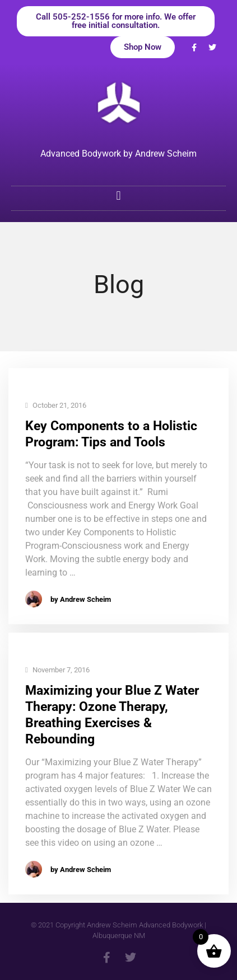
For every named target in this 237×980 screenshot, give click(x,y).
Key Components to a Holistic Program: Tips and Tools (111, 434)
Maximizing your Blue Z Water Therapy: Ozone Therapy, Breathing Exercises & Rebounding (112, 715)
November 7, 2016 (57, 670)
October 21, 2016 (56, 406)
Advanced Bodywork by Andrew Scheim (118, 154)
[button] (118, 195)
